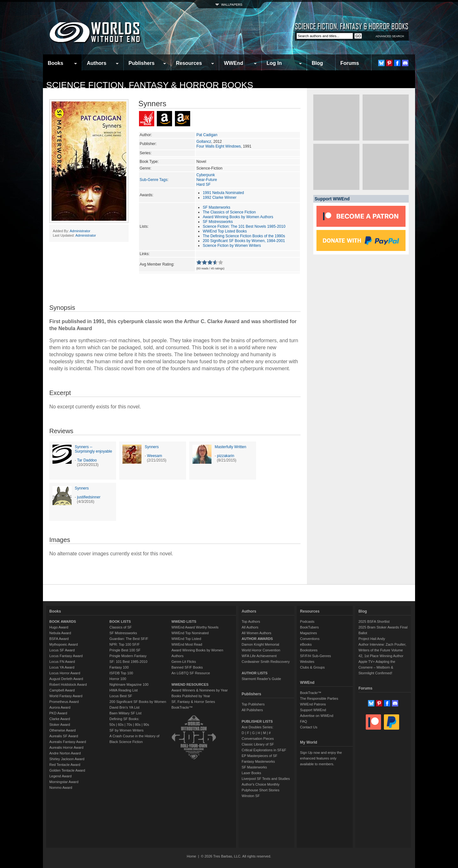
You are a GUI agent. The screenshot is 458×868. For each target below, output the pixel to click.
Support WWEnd (313, 710)
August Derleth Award (66, 679)
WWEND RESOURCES (190, 684)
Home (191, 856)
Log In (274, 63)
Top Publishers (253, 704)
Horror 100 (118, 679)
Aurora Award (60, 707)
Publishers (142, 63)
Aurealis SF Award (64, 736)
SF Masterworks (216, 207)
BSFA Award (59, 639)
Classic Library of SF (258, 744)
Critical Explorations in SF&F (264, 750)
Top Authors (251, 621)
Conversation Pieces (258, 739)
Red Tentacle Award (65, 765)
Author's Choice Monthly (261, 784)
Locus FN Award (62, 662)
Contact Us (309, 727)
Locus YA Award (62, 667)
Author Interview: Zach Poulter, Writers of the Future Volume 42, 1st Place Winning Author (382, 650)
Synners (152, 447)
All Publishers (252, 710)
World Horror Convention (261, 650)
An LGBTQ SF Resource (191, 673)
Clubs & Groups (312, 667)
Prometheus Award (64, 702)
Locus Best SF (121, 696)
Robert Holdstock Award (68, 684)
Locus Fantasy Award (66, 656)
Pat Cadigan (207, 135)
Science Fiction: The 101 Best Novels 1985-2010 (244, 226)
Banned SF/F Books (187, 667)
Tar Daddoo (87, 460)
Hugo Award (59, 627)
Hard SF (203, 184)
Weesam (154, 456)
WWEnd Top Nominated (190, 633)
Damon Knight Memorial (260, 644)
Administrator (80, 231)
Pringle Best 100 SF (125, 650)
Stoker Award (60, 725)
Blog (317, 63)
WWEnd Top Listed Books (225, 231)
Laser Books (251, 773)
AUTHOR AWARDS (257, 639)
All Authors (250, 627)
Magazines (308, 633)
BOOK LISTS (120, 621)
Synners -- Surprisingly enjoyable (93, 449)
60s (121, 725)
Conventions (310, 639)
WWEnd (233, 63)
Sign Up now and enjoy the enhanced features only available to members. (321, 758)
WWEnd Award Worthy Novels (195, 627)
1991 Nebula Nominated (223, 193)
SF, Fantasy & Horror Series (193, 702)
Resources (189, 63)
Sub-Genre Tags (153, 180)
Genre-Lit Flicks (184, 662)
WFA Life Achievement (259, 656)
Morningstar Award (64, 782)
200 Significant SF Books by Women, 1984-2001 (244, 241)
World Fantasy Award (66, 696)
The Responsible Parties (319, 698)
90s (146, 725)
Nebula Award (60, 633)
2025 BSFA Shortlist (374, 621)
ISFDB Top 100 (121, 673)
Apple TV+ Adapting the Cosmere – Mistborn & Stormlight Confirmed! (377, 667)
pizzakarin (226, 456)
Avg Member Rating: (157, 264)
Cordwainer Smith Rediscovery (266, 662)
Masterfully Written (230, 447)
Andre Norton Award (65, 753)
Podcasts (307, 621)
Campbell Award (62, 690)
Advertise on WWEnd (317, 716)
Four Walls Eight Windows (219, 146)
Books (56, 63)
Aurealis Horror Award (66, 747)
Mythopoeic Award (64, 644)
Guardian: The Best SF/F (129, 639)
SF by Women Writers (126, 730)
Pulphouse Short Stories (261, 790)
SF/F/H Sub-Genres (315, 656)
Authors (97, 63)
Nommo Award (61, 788)
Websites (307, 662)
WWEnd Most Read (187, 644)
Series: (146, 153)
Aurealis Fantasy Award (68, 742)
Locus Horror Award (65, 673)
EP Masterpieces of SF (260, 756)
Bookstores (309, 650)
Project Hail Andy (372, 639)
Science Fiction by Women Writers (232, 246)
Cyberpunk (205, 175)
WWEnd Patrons (313, 704)
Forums (350, 63)
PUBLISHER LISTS (257, 721)
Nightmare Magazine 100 (129, 684)
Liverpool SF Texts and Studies (266, 779)
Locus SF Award (62, 650)
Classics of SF (121, 627)
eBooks (306, 644)
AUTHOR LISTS (255, 673)
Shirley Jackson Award (67, 759)
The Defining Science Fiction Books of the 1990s (244, 236)
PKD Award (58, 713)
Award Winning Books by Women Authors (238, 217)
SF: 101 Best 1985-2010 (128, 662)
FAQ (303, 721)
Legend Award (60, 776)
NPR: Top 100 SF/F (125, 644)
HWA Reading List (124, 690)
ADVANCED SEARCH (390, 36)
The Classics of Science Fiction (229, 212)
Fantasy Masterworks (258, 761)
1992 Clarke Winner (219, 198)
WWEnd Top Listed (186, 639)
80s (138, 725)
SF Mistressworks (218, 222)
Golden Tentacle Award (67, 770)
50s (112, 725)
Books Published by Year (191, 696)
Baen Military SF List (125, 713)
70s (129, 725)
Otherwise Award (62, 730)
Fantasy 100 (119, 667)
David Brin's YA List (125, 707)
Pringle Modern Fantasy (128, 656)
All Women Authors (257, 633)
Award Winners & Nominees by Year (200, 690)
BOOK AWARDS (63, 621)
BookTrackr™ (182, 707)
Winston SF (251, 796)
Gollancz (204, 142)
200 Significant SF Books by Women (138, 702)
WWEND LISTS (184, 621)
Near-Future (207, 180)
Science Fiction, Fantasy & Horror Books (150, 85)
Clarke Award (60, 719)
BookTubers (309, 627)
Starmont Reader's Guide (261, 679)
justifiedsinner (89, 497)
